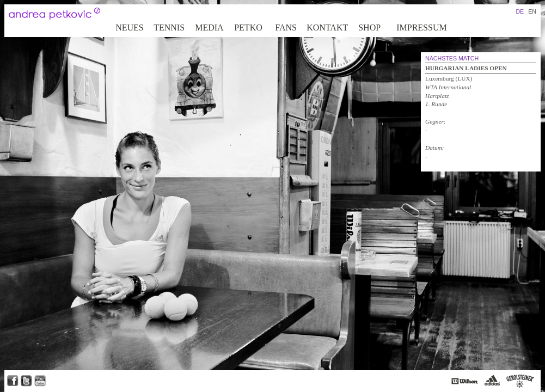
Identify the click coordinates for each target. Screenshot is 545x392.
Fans (286, 27)
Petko (248, 27)
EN (532, 11)
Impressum (421, 27)
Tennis (169, 27)
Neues (130, 27)
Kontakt (327, 27)
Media (209, 27)
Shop (369, 27)
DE (520, 11)
